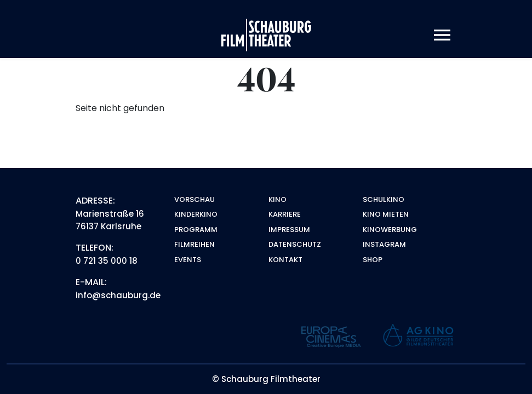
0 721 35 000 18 (107, 261)
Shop (373, 260)
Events (188, 260)
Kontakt (285, 260)
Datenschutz (295, 244)
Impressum (289, 230)
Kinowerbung (390, 230)
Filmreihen (195, 244)
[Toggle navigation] (442, 35)
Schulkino (384, 199)
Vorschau (195, 199)
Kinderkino (196, 214)
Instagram (384, 244)
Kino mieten (386, 214)
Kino (278, 199)
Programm (196, 230)
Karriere (285, 214)
